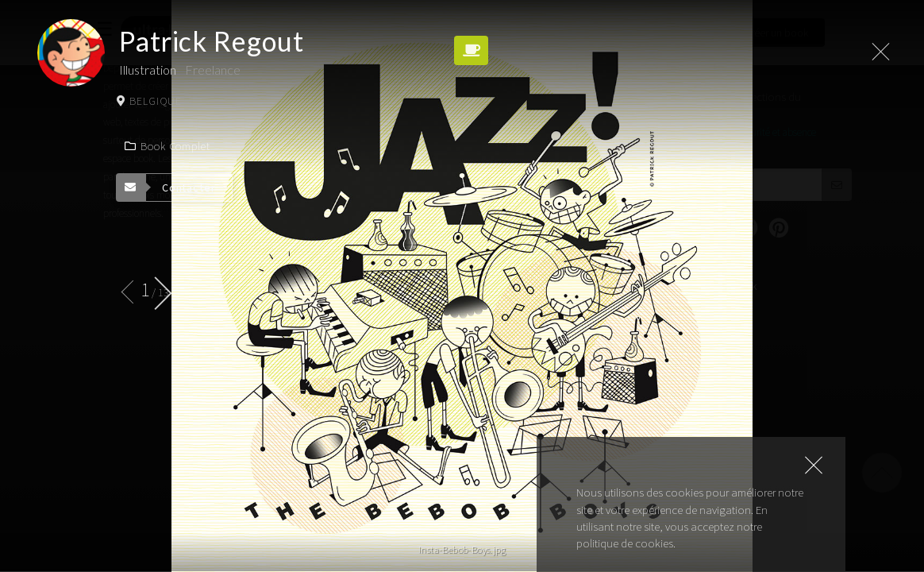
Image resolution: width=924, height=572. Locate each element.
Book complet (167, 146)
